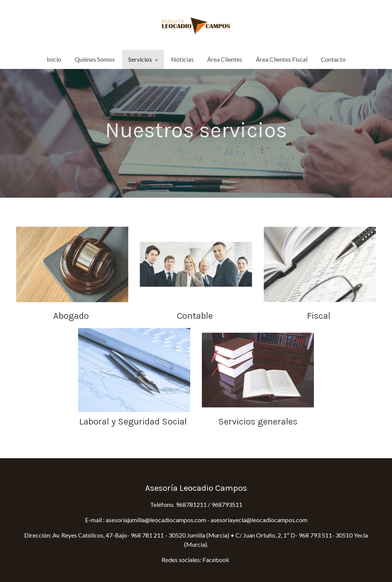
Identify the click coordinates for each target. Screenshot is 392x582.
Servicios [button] (143, 59)
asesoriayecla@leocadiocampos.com (259, 520)
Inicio (54, 59)
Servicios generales (258, 421)
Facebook (216, 560)
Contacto (333, 59)
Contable (196, 316)
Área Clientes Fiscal (282, 59)
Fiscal (320, 316)
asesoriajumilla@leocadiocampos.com (155, 520)
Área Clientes (225, 59)
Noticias (182, 59)
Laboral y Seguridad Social (134, 421)
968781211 (191, 504)
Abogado (72, 316)
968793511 (227, 504)
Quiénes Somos (95, 59)
